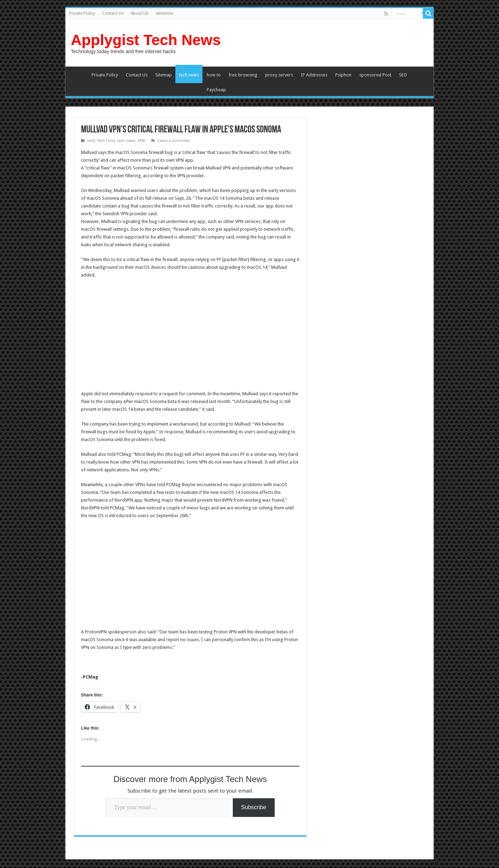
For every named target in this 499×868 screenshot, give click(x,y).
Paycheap (216, 90)
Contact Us (113, 13)
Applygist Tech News (146, 40)
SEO (403, 75)
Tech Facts (106, 141)
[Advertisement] (140, 335)
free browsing (243, 75)
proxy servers (279, 75)
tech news (189, 75)
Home (78, 74)
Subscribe (254, 807)
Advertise (164, 13)
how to (214, 75)
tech (91, 141)
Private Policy (82, 13)
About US (140, 13)
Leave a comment (174, 141)
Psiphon (343, 75)
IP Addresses (314, 75)
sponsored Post (375, 75)
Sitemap (164, 75)
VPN (141, 141)
